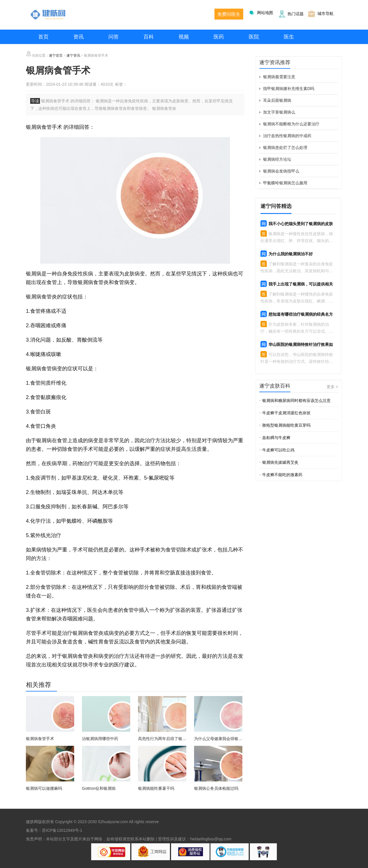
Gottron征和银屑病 (99, 788)
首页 (43, 37)
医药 (219, 37)
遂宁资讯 (73, 55)
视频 (184, 37)
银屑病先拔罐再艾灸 (279, 462)
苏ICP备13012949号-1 (62, 830)
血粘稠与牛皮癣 (275, 438)
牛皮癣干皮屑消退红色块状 (285, 413)
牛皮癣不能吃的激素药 (281, 475)
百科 (149, 37)
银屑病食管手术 (40, 739)
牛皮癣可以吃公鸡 (277, 450)
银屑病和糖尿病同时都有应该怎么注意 (295, 401)
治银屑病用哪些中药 (100, 739)
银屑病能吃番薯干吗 (156, 788)
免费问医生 (229, 14)
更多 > (332, 387)
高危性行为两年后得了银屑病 (162, 739)
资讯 (78, 37)
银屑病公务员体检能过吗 (216, 788)
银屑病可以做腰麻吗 (44, 788)
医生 (289, 37)
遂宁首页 (56, 55)
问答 (114, 37)
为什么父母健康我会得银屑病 (218, 739)
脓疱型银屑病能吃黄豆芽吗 (285, 425)
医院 (254, 37)
